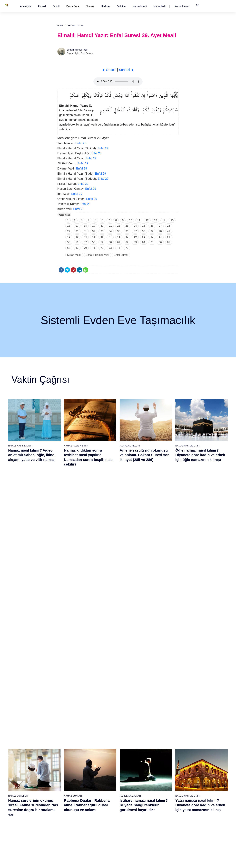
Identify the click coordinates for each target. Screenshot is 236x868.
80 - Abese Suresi (164, 750)
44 (85, 237)
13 (156, 220)
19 (94, 226)
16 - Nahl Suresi (27, 819)
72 (102, 248)
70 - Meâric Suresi (130, 802)
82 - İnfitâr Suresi (163, 762)
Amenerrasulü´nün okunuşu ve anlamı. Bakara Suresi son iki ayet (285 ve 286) (145, 455)
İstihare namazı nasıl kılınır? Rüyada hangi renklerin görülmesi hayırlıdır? (144, 534)
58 (94, 242)
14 (164, 220)
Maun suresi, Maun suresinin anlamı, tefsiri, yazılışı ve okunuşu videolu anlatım (144, 613)
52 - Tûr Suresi (94, 808)
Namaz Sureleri (130, 446)
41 (169, 231)
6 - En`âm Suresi (27, 762)
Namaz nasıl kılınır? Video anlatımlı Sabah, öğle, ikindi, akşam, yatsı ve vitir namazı (32, 455)
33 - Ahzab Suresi (62, 808)
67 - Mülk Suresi (129, 785)
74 (119, 248)
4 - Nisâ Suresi (26, 750)
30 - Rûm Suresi (61, 790)
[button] (25, 6)
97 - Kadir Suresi (197, 739)
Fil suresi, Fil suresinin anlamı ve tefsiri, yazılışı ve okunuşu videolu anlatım (90, 613)
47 (110, 237)
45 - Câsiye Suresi (96, 767)
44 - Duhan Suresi (96, 762)
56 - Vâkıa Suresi (96, 831)
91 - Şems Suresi (163, 813)
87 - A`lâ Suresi (163, 790)
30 (77, 231)
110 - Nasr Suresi (198, 813)
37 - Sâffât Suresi (62, 831)
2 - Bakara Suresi (28, 739)
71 (94, 248)
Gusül (56, 6)
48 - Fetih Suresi (95, 785)
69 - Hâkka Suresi (130, 796)
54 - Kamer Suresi (96, 819)
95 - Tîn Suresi (162, 836)
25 (144, 226)
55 (69, 242)
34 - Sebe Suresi (61, 813)
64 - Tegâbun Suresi (131, 767)
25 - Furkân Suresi (62, 762)
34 (110, 231)
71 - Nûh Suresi (129, 808)
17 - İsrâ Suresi (27, 825)
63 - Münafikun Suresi (132, 762)
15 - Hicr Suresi (27, 813)
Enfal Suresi (121, 255)
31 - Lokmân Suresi (63, 796)
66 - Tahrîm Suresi (130, 779)
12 (147, 220)
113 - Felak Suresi (198, 831)
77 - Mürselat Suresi (165, 733)
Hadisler (106, 6)
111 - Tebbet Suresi (199, 819)
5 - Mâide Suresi (27, 756)
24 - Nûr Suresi (60, 756)
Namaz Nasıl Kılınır (20, 446)
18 (85, 226)
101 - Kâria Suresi (198, 762)
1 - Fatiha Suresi (27, 733)
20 (102, 226)
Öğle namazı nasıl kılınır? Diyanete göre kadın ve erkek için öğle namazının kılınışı (200, 455)
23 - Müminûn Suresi (63, 750)
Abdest (42, 6)
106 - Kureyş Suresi (199, 790)
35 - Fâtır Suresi (61, 819)
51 (144, 237)
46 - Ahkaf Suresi (95, 773)
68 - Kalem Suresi (130, 790)
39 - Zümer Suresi (96, 733)
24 (135, 226)
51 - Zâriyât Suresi (96, 802)
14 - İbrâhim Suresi (29, 808)
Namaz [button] (90, 6)
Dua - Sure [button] (73, 6)
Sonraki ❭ (126, 70)
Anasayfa (25, 6)
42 (69, 237)
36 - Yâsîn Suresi (62, 825)
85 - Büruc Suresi (163, 779)
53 (160, 237)
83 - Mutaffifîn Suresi (165, 767)
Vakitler (122, 6)
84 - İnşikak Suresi (164, 773)
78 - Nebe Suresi (163, 739)
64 (144, 242)
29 (69, 231)
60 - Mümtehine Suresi (132, 744)
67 (169, 242)
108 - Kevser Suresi (199, 802)
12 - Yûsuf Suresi (28, 796)
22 (119, 226)
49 (127, 237)
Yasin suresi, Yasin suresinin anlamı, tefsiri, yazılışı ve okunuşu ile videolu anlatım (200, 613)
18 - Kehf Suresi (27, 831)
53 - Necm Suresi (96, 813)
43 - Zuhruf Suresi (96, 756)
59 (102, 242)
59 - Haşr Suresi (129, 739)
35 (119, 231)
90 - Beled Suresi (163, 808)
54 (169, 237)
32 (94, 231)
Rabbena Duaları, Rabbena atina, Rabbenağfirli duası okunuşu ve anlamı (87, 534)
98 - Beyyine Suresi (199, 744)
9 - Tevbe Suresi (27, 779)
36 (127, 231)
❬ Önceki (109, 70)
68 (69, 248)
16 (69, 226)
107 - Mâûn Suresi (198, 796)
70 (85, 248)
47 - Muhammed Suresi (99, 779)
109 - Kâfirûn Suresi (199, 808)
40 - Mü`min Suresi (97, 739)
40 (160, 231)
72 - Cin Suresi (128, 813)
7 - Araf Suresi (26, 767)
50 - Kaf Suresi (94, 796)
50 (135, 237)
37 (135, 231)
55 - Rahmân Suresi (97, 825)
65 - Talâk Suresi (129, 773)
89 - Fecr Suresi (163, 802)
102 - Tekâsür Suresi (199, 767)
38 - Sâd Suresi (61, 836)
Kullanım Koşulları (151, 862)
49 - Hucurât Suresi (97, 790)
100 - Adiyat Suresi (198, 756)
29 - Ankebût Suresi (63, 785)
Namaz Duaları (73, 524)
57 (85, 242)
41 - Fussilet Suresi (97, 744)
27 (160, 226)
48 (119, 237)
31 (85, 231)
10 (130, 220)
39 (152, 231)
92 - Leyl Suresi (163, 819)
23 (127, 226)
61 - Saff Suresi (129, 750)
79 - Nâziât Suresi (164, 744)
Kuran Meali (140, 6)
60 (110, 242)
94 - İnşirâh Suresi (164, 831)
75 (127, 248)
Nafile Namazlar (130, 524)
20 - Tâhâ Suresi (61, 733)
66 (160, 242)
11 (139, 220)
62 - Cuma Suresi (130, 756)
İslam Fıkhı (160, 6)
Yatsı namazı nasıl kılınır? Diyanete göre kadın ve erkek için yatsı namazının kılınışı (200, 534)
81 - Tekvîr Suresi (164, 756)
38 (144, 231)
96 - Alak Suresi (197, 733)
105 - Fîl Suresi (197, 785)
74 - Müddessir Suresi (132, 825)
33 (102, 231)
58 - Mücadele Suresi (132, 733)
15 (172, 220)
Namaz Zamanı (208, 862)
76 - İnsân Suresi (129, 836)
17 (77, 226)
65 (152, 242)
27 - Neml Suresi (61, 773)
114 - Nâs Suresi (197, 836)
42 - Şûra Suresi (95, 750)
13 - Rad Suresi (27, 802)
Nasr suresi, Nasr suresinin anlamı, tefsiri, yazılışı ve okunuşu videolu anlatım (32, 613)
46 (102, 237)
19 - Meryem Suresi (29, 836)
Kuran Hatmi (182, 6)
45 (94, 237)
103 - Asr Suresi (197, 773)
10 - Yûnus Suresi (28, 785)
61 (119, 242)
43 (77, 237)
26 (152, 226)
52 (152, 237)
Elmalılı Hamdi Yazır (70, 26)
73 (110, 248)
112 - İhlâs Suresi (198, 825)
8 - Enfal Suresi (26, 773)
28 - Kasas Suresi (62, 779)
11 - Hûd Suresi (27, 790)
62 (127, 242)
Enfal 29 (81, 143)
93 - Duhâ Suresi (163, 825)
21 (110, 226)
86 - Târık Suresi (163, 785)
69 (77, 248)
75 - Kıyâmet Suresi (131, 831)
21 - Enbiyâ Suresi (62, 739)
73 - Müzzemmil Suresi (132, 819)
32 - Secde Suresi (62, 802)
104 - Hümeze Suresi (200, 779)
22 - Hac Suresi (60, 744)
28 (169, 226)
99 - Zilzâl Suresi (197, 750)
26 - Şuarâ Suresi (62, 767)
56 (77, 242)
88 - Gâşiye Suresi (164, 796)
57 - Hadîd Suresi (96, 836)
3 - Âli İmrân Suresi (29, 744)
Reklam (167, 862)
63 (135, 242)
